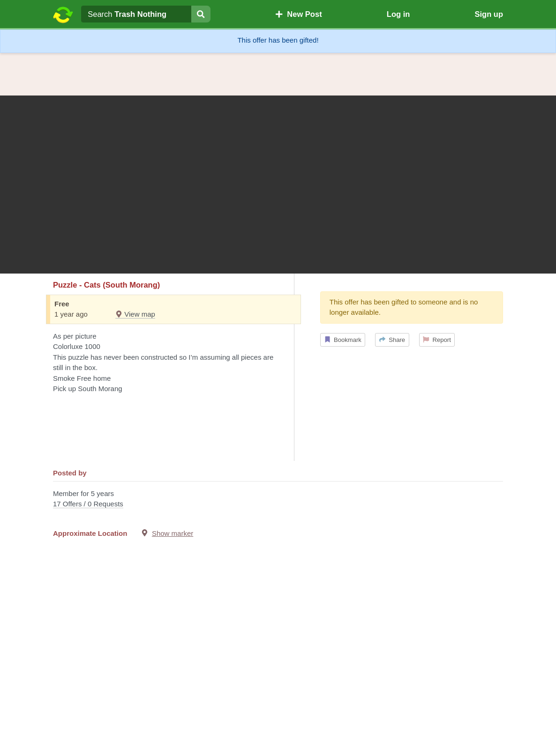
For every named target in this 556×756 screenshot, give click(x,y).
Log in (398, 14)
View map (135, 314)
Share (392, 340)
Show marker (173, 533)
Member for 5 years (278, 500)
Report (437, 340)
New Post (299, 14)
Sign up (489, 14)
